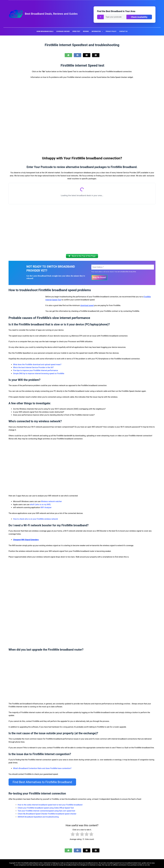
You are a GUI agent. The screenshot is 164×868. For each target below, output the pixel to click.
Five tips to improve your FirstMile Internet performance (36, 371)
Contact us (123, 31)
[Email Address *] (123, 268)
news (139, 862)
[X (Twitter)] (87, 55)
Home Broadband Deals (45, 31)
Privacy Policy (111, 31)
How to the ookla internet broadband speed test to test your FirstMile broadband (50, 804)
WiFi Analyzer (46, 508)
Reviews (86, 31)
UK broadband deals (70, 864)
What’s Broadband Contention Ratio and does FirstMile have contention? (42, 769)
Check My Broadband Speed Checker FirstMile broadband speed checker (47, 813)
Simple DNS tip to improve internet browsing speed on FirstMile (39, 374)
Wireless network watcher (51, 502)
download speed (87, 306)
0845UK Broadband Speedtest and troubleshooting (38, 816)
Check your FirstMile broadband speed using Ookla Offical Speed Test (46, 807)
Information (98, 32)
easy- (153, 862)
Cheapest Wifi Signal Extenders (26, 540)
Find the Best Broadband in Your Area (116, 11)
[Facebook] (78, 55)
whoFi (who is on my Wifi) (40, 505)
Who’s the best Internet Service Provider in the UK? (33, 368)
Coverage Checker (63, 31)
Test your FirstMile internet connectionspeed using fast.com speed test (46, 810)
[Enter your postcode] (115, 17)
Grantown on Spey (95, 864)
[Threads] (96, 55)
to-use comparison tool (21, 864)
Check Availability (139, 17)
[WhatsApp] (68, 55)
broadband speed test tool (116, 862)
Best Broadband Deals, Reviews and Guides (51, 14)
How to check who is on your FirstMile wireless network (35, 520)
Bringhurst (84, 864)
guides (144, 862)
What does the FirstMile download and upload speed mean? (37, 365)
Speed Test (76, 31)
